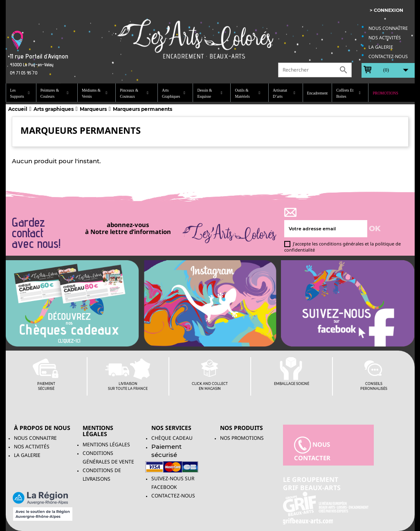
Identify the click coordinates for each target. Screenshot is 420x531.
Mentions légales (106, 444)
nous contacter (312, 449)
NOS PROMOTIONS (242, 438)
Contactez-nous (388, 56)
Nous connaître (388, 28)
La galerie (381, 47)
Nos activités (385, 37)
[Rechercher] (315, 70)
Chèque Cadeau (172, 438)
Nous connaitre (35, 438)
